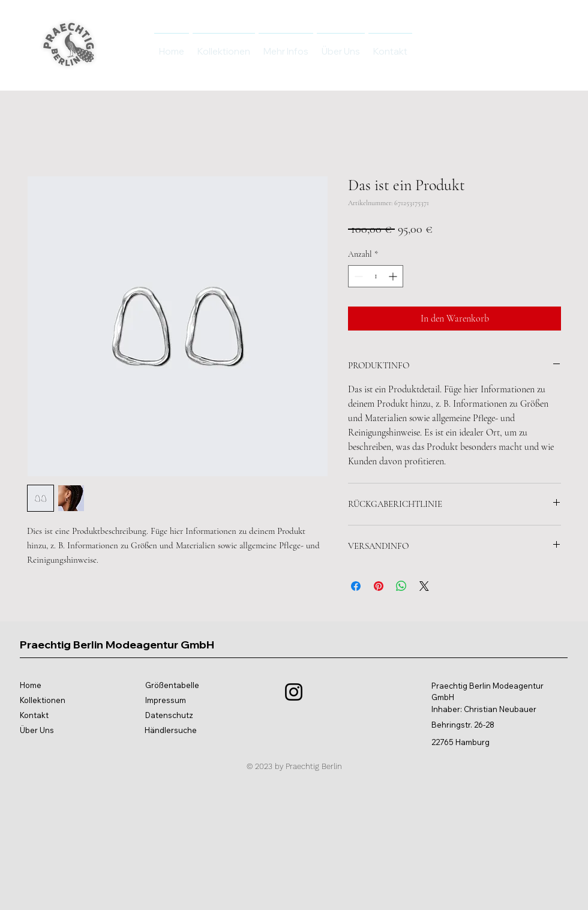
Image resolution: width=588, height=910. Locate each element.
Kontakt (34, 715)
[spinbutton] (376, 276)
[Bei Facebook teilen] (356, 586)
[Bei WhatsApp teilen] (401, 586)
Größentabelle (172, 685)
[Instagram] (294, 692)
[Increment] (394, 276)
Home (31, 685)
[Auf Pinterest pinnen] (379, 586)
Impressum (166, 700)
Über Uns (37, 730)
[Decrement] (357, 276)
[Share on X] (424, 586)
